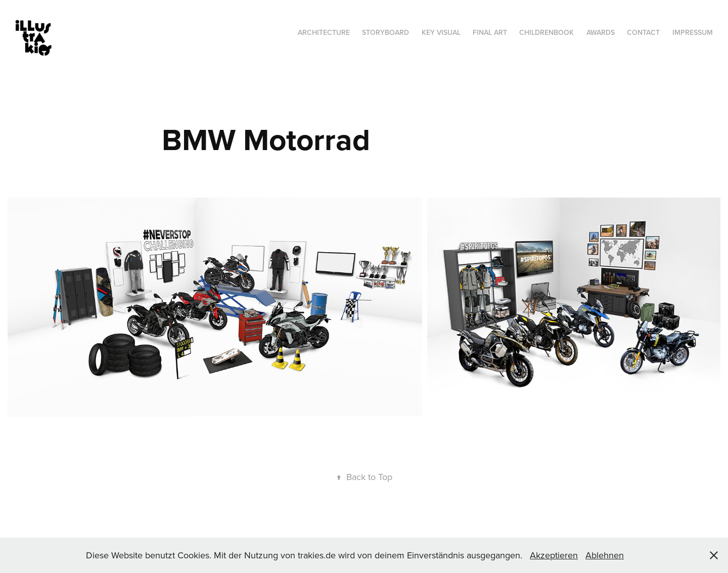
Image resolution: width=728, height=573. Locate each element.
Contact (643, 32)
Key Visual (441, 32)
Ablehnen (605, 555)
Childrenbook (547, 32)
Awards (601, 32)
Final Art (490, 32)
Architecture (324, 32)
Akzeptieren (554, 555)
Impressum (693, 32)
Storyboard (385, 32)
